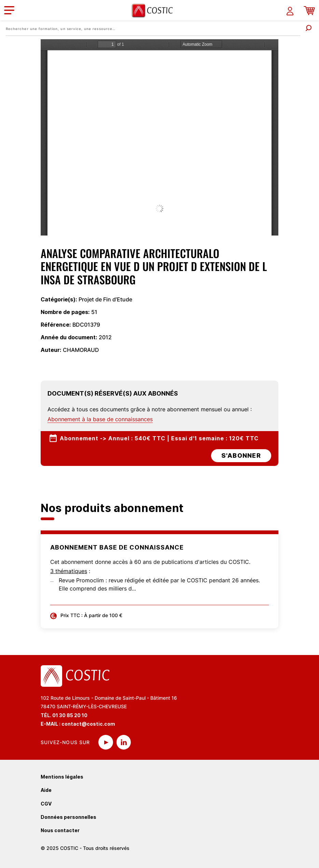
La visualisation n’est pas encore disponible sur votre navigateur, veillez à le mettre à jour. (159, 137)
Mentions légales (62, 777)
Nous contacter (60, 830)
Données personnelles (68, 817)
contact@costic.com (88, 724)
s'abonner (241, 456)
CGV (46, 804)
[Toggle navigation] (9, 10)
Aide (46, 790)
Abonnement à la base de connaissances (100, 419)
